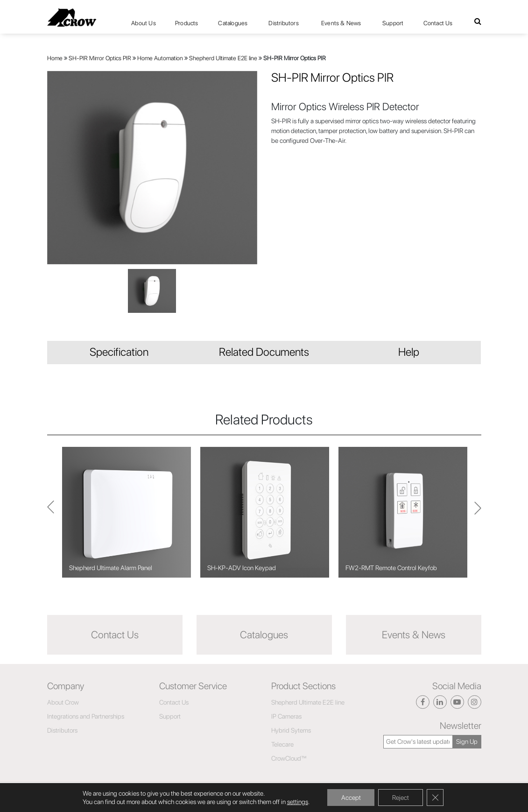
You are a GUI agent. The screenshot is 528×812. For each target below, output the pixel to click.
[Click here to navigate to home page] (72, 18)
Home (55, 58)
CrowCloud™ (289, 758)
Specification (119, 352)
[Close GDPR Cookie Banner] (435, 798)
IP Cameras (286, 716)
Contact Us (438, 23)
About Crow (63, 702)
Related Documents (264, 352)
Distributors (283, 23)
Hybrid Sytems (291, 730)
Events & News (341, 23)
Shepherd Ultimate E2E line (223, 58)
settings (298, 802)
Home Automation (160, 58)
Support (393, 23)
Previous (478, 512)
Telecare (282, 744)
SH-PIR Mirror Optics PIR (100, 58)
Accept (351, 798)
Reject (401, 798)
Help (409, 352)
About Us (144, 23)
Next (51, 512)
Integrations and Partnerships (86, 716)
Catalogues (233, 23)
